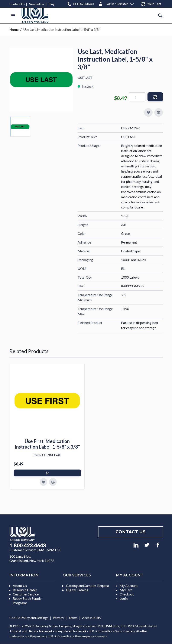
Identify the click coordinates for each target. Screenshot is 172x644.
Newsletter (37, 4)
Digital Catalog (77, 590)
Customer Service (26, 594)
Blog (52, 4)
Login (124, 598)
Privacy (58, 618)
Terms (73, 618)
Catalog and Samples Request (88, 586)
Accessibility (92, 618)
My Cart (126, 590)
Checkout (127, 594)
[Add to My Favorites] (148, 112)
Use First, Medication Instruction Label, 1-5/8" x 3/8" (47, 444)
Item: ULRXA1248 (47, 455)
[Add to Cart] (47, 473)
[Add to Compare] (159, 112)
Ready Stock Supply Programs (27, 600)
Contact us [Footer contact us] (131, 532)
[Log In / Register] (116, 3)
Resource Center (25, 590)
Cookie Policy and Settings (29, 618)
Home (14, 29)
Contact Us (17, 4)
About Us (20, 586)
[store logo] (35, 16)
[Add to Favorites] (43, 482)
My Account (129, 586)
